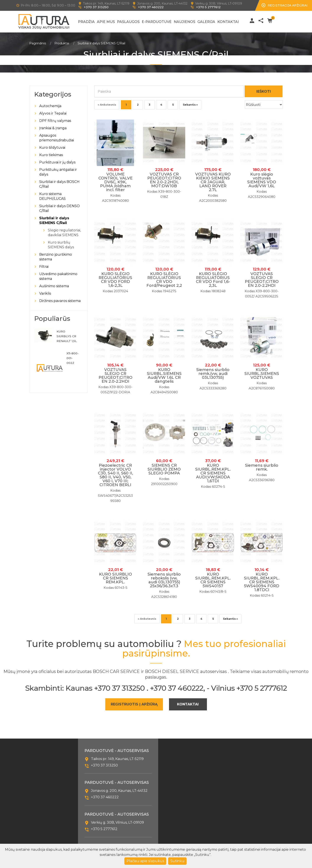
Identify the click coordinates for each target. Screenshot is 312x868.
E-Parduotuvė (157, 22)
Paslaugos (128, 22)
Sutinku (177, 861)
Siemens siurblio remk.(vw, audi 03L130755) (213, 374)
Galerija (206, 22)
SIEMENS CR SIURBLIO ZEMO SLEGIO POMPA (164, 469)
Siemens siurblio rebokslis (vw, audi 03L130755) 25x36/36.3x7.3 (164, 580)
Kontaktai (228, 22)
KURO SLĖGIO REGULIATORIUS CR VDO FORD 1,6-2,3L (115, 280)
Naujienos (184, 22)
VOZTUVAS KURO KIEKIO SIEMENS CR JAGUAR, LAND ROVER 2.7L (213, 182)
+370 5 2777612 (208, 7)
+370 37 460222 (151, 7)
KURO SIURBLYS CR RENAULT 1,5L (67, 336)
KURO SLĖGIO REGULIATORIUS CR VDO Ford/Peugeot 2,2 (164, 280)
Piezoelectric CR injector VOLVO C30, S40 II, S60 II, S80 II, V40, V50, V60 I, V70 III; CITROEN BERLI (115, 475)
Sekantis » (190, 105)
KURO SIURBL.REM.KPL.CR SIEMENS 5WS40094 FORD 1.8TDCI (262, 582)
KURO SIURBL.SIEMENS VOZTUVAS (262, 374)
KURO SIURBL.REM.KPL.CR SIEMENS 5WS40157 (213, 580)
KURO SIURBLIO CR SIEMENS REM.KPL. (115, 578)
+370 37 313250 (96, 7)
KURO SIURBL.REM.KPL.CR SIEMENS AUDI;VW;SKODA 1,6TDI (213, 473)
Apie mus (106, 22)
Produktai (62, 43)
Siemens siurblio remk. (262, 467)
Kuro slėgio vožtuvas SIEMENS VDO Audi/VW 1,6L (262, 180)
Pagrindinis (38, 43)
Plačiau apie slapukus (145, 861)
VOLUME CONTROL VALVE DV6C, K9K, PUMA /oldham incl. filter (115, 182)
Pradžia (86, 22)
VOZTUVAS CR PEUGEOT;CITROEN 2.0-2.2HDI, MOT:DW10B (164, 180)
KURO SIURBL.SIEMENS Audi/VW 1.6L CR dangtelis (164, 376)
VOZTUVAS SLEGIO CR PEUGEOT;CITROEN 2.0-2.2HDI (262, 280)
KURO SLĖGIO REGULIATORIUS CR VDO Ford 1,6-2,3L (213, 280)
